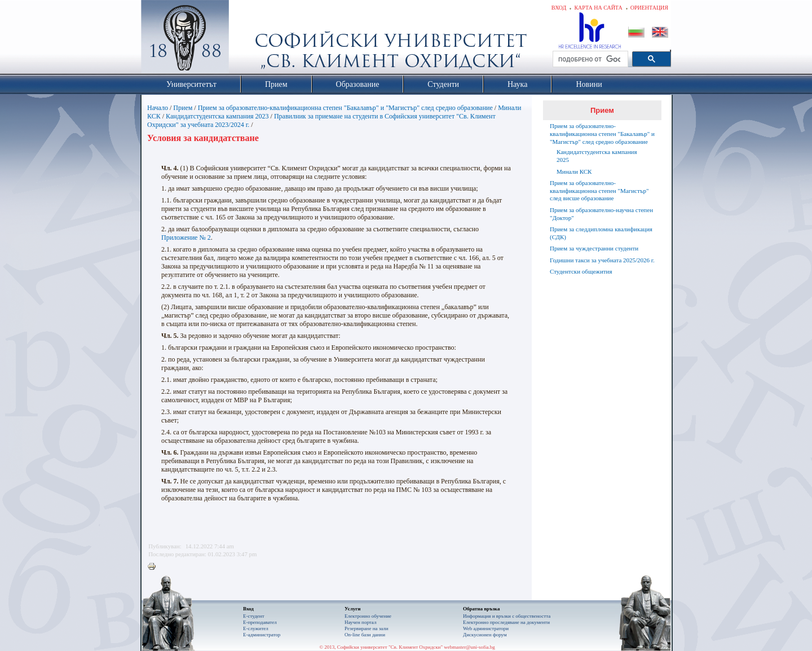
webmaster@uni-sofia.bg (469, 647)
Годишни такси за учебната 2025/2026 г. (602, 260)
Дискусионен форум (485, 635)
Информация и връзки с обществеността (507, 616)
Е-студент (254, 616)
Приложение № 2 (186, 237)
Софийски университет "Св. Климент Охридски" (249, 39)
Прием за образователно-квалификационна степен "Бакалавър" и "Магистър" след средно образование (345, 108)
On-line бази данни (365, 635)
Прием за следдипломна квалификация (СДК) (601, 233)
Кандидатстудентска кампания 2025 (597, 156)
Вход (559, 8)
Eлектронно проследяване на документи (506, 622)
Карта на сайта (598, 8)
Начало (158, 108)
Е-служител (256, 628)
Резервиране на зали (367, 628)
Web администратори (486, 628)
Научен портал (360, 622)
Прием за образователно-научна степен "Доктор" (601, 214)
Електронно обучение (368, 616)
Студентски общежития (581, 271)
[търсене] (589, 59)
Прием (183, 108)
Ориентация (649, 8)
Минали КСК (574, 171)
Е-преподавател (260, 622)
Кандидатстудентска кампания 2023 (217, 116)
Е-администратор (262, 635)
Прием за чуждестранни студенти (594, 248)
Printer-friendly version (155, 567)
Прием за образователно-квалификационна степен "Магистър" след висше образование (599, 191)
